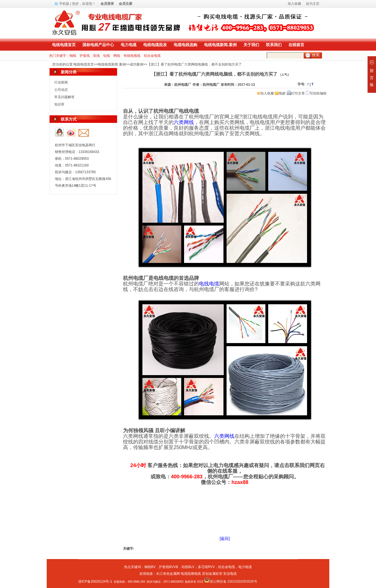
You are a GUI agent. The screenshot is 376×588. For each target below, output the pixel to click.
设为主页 (313, 4)
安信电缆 (230, 574)
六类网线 (184, 122)
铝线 (107, 56)
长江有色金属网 (168, 574)
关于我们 (251, 45)
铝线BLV (188, 567)
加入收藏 (265, 93)
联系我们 (274, 45)
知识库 (59, 104)
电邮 (280, 93)
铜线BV (150, 567)
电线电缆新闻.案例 (220, 45)
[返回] (225, 539)
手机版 (64, 4)
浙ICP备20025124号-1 (95, 582)
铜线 (73, 56)
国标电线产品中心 (98, 45)
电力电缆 (129, 45)
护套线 (85, 56)
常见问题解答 (64, 97)
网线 (117, 56)
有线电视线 (132, 56)
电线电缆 (209, 284)
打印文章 (296, 93)
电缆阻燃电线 (191, 574)
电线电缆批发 (155, 45)
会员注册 (126, 4)
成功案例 (136, 64)
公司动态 (61, 90)
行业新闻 (61, 82)
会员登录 (107, 4)
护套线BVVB (169, 567)
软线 (97, 56)
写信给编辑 (316, 93)
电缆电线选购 (185, 45)
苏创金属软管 (212, 574)
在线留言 (296, 45)
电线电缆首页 (64, 45)
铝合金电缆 (152, 56)
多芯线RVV (206, 567)
